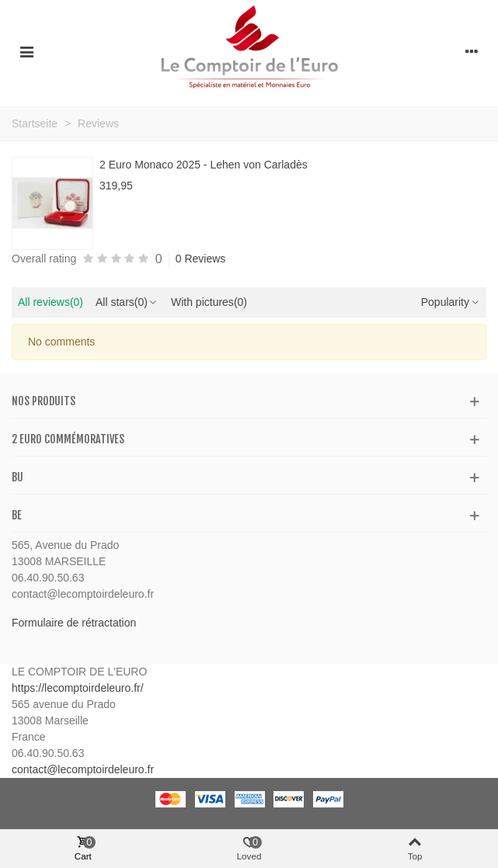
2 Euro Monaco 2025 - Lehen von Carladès (204, 165)
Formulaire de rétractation (74, 623)
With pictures (209, 302)
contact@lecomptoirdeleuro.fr (83, 769)
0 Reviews (201, 259)
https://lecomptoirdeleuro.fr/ (78, 688)
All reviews (50, 302)
